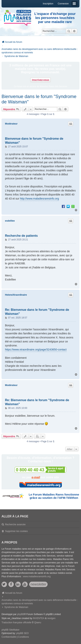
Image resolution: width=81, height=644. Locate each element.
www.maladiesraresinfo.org (37, 576)
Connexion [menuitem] (63, 4)
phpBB (21, 614)
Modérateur (11, 124)
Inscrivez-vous (41, 80)
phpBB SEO (23, 633)
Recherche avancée (15, 524)
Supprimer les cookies (16, 531)
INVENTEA (39, 618)
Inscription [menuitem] (48, 4)
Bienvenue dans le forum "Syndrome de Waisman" (39, 99)
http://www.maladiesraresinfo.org (39, 199)
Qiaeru (38, 623)
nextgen (51, 618)
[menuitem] (9, 637)
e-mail (36, 477)
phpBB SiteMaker (10, 630)
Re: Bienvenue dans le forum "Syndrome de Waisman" (37, 312)
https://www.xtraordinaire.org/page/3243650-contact (36, 350)
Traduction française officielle (16, 623)
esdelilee (10, 221)
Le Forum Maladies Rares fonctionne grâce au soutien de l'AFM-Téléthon (54, 496)
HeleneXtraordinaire (16, 295)
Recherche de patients (21, 236)
